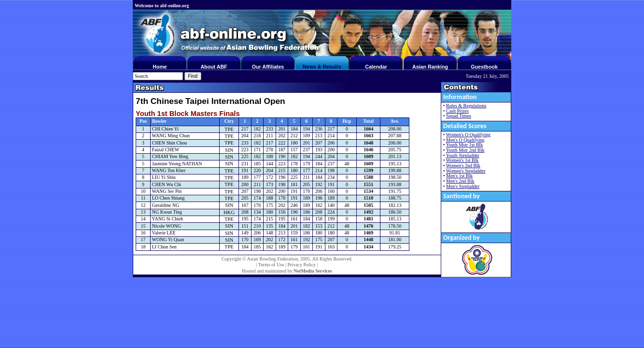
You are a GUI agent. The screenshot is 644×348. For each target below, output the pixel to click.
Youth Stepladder (463, 155)
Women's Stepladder (466, 171)
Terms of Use (271, 265)
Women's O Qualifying (468, 135)
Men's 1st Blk (459, 176)
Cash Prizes (457, 111)
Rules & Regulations (466, 106)
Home (160, 67)
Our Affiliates (268, 67)
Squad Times (459, 116)
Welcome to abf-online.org (162, 6)
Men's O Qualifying (465, 140)
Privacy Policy (301, 265)
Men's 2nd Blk (460, 181)
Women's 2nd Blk (463, 166)
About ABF (214, 67)
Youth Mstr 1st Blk (465, 145)
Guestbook (484, 67)
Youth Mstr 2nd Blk (465, 150)
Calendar (376, 67)
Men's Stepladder (463, 186)
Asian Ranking (430, 67)
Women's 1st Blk (462, 160)
